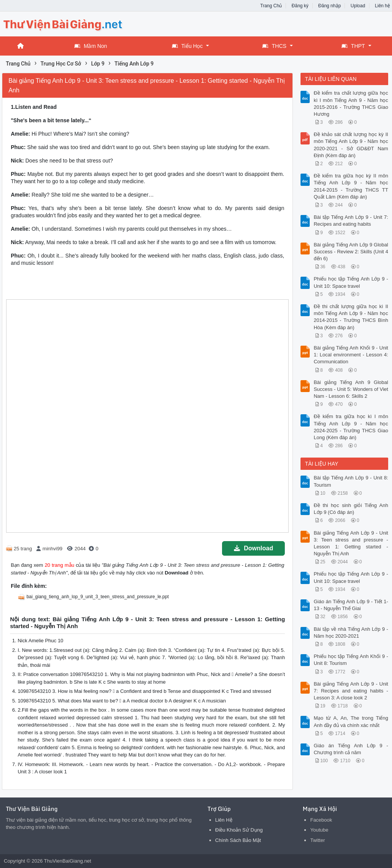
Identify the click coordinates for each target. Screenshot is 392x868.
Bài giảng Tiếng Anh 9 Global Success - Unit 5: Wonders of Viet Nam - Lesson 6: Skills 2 (351, 389)
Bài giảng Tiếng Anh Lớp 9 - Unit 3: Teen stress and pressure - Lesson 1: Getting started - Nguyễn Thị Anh (351, 543)
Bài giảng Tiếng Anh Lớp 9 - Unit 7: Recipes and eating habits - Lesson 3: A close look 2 (351, 691)
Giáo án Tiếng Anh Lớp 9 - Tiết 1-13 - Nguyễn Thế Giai (351, 605)
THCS (274, 46)
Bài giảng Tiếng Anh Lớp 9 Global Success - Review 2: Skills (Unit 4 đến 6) (351, 252)
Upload (358, 6)
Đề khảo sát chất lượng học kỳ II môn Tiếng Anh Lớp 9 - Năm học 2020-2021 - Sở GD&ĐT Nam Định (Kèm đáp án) (351, 145)
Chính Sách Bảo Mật (238, 840)
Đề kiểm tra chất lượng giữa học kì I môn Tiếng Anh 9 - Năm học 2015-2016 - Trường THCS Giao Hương (351, 103)
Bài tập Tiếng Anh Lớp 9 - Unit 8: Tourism (351, 481)
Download (253, 548)
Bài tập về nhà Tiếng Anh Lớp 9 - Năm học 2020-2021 (351, 633)
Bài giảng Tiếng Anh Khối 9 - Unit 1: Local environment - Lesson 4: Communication (351, 355)
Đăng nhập (329, 6)
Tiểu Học (187, 46)
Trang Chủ (271, 6)
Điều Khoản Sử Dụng (239, 830)
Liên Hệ (224, 820)
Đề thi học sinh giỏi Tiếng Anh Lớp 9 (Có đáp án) (351, 509)
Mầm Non (91, 46)
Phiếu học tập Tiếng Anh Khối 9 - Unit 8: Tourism (351, 660)
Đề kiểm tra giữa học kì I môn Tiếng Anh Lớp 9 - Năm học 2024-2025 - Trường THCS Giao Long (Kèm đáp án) (351, 427)
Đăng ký (300, 6)
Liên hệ (382, 6)
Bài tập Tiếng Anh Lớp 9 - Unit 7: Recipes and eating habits (351, 221)
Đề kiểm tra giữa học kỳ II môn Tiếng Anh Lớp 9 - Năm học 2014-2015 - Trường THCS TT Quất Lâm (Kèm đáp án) (351, 186)
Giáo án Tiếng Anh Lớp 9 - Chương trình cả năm (351, 749)
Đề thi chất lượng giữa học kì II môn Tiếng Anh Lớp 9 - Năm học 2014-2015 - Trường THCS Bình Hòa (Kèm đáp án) (351, 317)
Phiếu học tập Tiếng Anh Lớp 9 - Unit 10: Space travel (351, 282)
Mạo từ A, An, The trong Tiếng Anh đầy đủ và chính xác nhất (351, 721)
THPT (353, 46)
